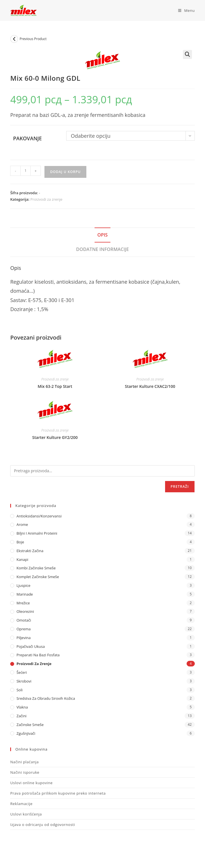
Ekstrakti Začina (30, 551)
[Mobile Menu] (184, 10)
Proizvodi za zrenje (46, 199)
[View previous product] (14, 39)
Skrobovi (24, 681)
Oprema (24, 629)
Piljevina (24, 638)
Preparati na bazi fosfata (38, 655)
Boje (20, 542)
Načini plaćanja (24, 762)
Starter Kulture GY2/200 (55, 437)
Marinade (25, 594)
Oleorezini (25, 611)
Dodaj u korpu (65, 172)
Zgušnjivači (26, 733)
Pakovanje (27, 138)
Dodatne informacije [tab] (103, 249)
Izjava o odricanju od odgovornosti (43, 825)
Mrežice (23, 603)
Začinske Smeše (30, 725)
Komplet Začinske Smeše (38, 577)
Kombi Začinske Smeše (36, 568)
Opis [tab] (103, 235)
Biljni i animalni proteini (37, 533)
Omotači (24, 620)
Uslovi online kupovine (31, 783)
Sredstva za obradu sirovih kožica (46, 698)
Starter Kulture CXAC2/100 (150, 386)
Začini (21, 716)
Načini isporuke (25, 772)
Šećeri (22, 672)
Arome (22, 524)
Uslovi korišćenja (26, 814)
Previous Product (33, 39)
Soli (20, 690)
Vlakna (22, 707)
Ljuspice (23, 585)
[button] (187, 54)
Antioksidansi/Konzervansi (39, 516)
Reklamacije (21, 804)
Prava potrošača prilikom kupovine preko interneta (58, 793)
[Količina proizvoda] (25, 171)
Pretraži (180, 487)
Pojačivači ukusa (31, 646)
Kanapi (22, 559)
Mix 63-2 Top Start (55, 386)
